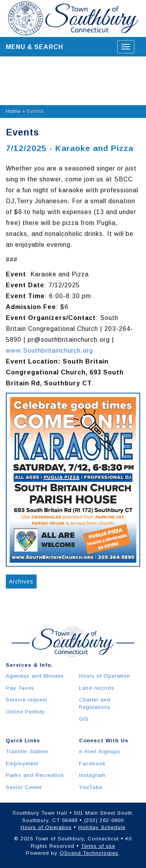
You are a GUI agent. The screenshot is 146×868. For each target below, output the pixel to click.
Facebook (92, 763)
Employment (22, 763)
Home (13, 111)
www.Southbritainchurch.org (49, 351)
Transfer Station (27, 751)
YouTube (91, 787)
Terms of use (98, 846)
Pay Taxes (20, 688)
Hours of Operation (105, 676)
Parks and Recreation (35, 775)
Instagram (92, 775)
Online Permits (25, 712)
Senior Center (24, 787)
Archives (21, 582)
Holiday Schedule (102, 827)
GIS (84, 719)
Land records (97, 688)
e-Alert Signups (100, 751)
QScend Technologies (89, 853)
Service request (26, 700)
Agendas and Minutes (35, 676)
